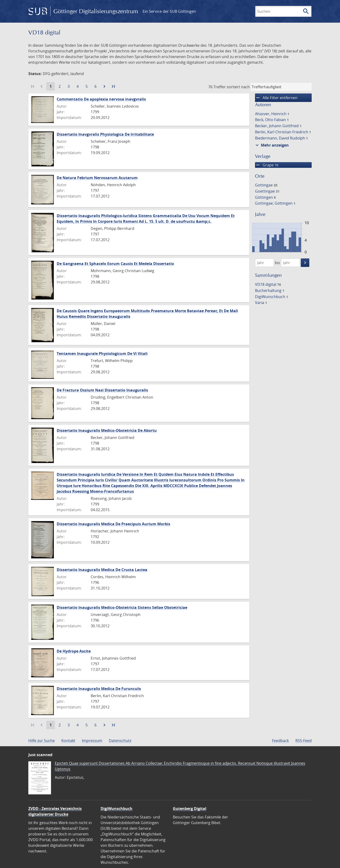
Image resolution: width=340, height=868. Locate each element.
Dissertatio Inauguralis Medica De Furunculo (99, 689)
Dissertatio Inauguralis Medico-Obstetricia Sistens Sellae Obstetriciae (122, 607)
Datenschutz (120, 741)
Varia (261, 303)
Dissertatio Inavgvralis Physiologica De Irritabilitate (105, 134)
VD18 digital (268, 284)
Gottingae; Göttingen (275, 203)
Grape (267, 165)
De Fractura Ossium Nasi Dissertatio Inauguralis (102, 390)
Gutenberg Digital (190, 809)
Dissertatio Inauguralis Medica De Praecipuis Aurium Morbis (113, 524)
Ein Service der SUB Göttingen (169, 11)
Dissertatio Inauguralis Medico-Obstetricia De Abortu (107, 430)
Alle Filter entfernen (276, 98)
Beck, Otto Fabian (272, 120)
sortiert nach (238, 87)
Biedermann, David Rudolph (281, 138)
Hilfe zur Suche (42, 741)
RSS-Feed (304, 741)
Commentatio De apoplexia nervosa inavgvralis (101, 99)
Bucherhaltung (270, 291)
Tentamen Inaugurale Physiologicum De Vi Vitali (102, 354)
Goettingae (267, 191)
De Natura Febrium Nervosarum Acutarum (97, 178)
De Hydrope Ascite (74, 651)
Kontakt (68, 741)
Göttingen (265, 197)
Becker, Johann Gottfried (278, 126)
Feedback (280, 741)
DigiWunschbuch (272, 297)
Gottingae (266, 185)
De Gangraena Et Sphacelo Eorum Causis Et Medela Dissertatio (115, 264)
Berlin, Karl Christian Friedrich (283, 132)
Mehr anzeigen (272, 145)
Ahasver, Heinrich (272, 114)
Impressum (92, 741)
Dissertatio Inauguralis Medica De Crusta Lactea (102, 570)
